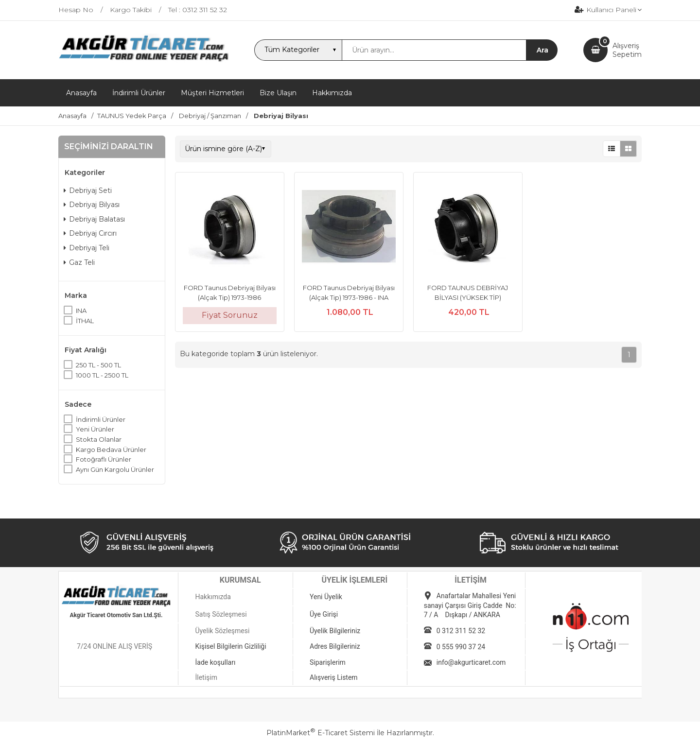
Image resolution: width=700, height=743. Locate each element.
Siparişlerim (328, 662)
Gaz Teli (79, 262)
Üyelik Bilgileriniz (335, 631)
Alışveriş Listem (334, 677)
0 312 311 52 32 (461, 631)
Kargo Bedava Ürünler (111, 449)
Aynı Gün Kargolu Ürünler (115, 469)
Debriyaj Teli (87, 248)
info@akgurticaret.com (471, 662)
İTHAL (85, 321)
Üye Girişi (324, 614)
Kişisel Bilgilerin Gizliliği (230, 646)
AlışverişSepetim (627, 50)
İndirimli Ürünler (101, 419)
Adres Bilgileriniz (335, 646)
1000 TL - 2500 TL (102, 375)
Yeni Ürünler (95, 429)
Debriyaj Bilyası (92, 205)
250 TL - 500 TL (98, 365)
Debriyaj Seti (88, 190)
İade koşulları (215, 662)
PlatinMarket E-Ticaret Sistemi (321, 733)
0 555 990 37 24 (461, 647)
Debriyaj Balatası (94, 219)
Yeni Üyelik (326, 597)
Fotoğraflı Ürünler (104, 459)
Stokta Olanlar (99, 439)
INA (81, 311)
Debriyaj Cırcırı (90, 233)
